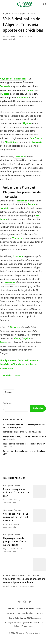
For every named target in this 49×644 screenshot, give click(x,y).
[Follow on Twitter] (30, 602)
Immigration (34, 575)
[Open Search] (45, 4)
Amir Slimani (10, 36)
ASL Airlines (11, 142)
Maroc (17, 338)
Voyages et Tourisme (12, 486)
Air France (23, 97)
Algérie (5, 94)
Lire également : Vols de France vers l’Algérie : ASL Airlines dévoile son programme (20, 364)
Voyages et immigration (13, 79)
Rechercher (8, 403)
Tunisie (4, 342)
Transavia (5, 86)
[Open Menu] (5, 4)
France (29, 90)
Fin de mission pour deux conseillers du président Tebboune (24, 445)
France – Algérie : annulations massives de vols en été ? (24, 453)
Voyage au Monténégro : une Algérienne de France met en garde (24, 438)
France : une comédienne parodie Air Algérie (22, 432)
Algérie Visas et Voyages (14, 13)
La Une (31, 13)
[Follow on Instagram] (25, 602)
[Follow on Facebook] (19, 602)
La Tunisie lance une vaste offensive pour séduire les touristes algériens (24, 426)
